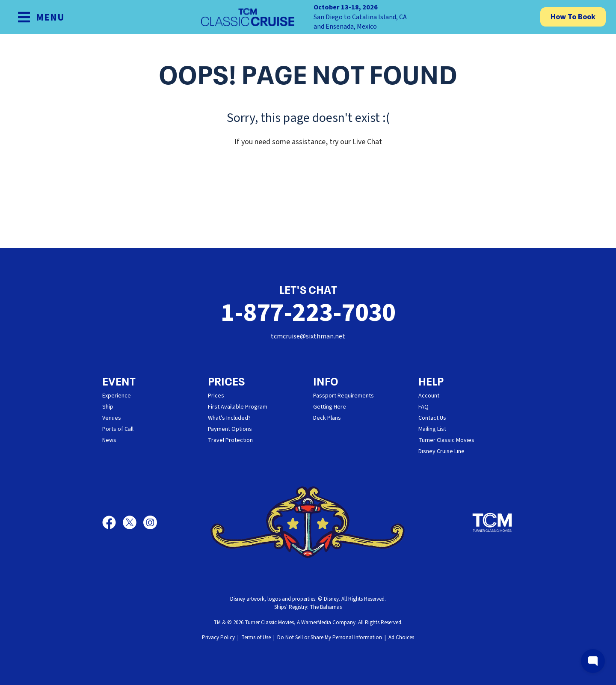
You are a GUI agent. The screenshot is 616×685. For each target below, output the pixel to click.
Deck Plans (327, 418)
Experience (117, 396)
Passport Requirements (344, 396)
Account (429, 396)
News (109, 440)
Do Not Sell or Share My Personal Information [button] (330, 638)
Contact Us (432, 418)
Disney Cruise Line (441, 451)
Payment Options (230, 429)
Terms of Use (256, 638)
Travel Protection (230, 440)
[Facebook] (113, 522)
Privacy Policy (218, 638)
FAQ (423, 407)
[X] (133, 522)
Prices (216, 396)
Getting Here (330, 407)
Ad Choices (401, 638)
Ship (108, 407)
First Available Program (238, 407)
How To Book (573, 17)
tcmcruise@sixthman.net (308, 336)
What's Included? (229, 418)
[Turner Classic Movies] (492, 522)
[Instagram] (150, 522)
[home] (308, 17)
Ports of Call (118, 429)
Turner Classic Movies (446, 440)
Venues (112, 418)
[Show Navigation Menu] (41, 17)
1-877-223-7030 (308, 313)
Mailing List (432, 429)
